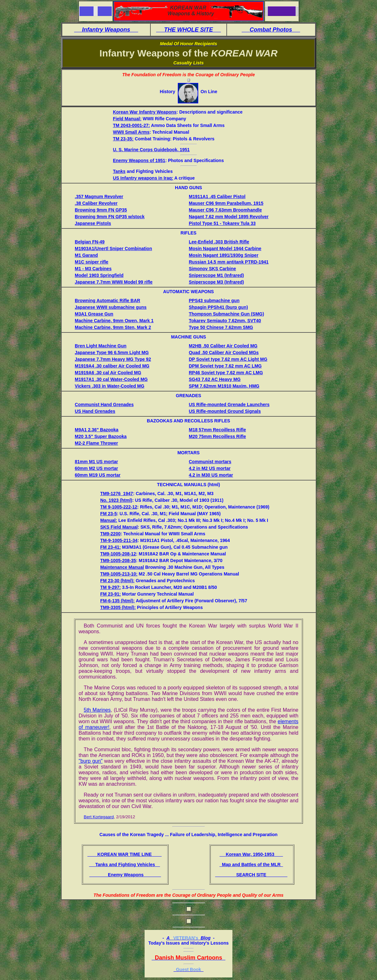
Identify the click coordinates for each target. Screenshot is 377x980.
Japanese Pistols (93, 223)
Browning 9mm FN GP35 (101, 210)
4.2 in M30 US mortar (211, 475)
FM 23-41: (111, 547)
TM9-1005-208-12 (118, 554)
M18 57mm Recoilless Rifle (217, 430)
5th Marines (97, 710)
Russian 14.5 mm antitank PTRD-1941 (229, 262)
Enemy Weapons (125, 875)
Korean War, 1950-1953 (251, 854)
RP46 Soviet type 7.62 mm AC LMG (226, 373)
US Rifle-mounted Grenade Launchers (229, 405)
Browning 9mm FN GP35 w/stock (110, 217)
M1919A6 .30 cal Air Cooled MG (108, 373)
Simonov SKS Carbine (212, 269)
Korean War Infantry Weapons (145, 112)
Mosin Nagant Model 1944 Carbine (225, 249)
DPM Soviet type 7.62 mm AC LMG (225, 366)
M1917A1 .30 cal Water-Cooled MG (111, 379)
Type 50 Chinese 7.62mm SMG (221, 327)
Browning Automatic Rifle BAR (107, 301)
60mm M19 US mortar (98, 475)
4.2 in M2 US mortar (210, 468)
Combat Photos (271, 30)
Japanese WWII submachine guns (111, 307)
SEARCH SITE (251, 875)
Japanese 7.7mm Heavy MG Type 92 (113, 359)
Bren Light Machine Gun (101, 346)
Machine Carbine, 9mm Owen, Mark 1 (114, 321)
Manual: (109, 520)
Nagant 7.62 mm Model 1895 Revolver (229, 217)
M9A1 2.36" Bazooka (97, 430)
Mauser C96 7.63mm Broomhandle (225, 210)
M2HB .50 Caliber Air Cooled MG (223, 346)
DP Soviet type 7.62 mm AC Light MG (228, 359)
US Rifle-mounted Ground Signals (225, 411)
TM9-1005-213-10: (119, 574)
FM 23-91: (111, 594)
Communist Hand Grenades (104, 405)
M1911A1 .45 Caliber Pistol (217, 197)
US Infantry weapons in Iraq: (143, 178)
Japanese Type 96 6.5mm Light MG (112, 353)
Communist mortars (210, 462)
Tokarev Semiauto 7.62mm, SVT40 (225, 321)
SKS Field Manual (119, 527)
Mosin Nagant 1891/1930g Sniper (223, 255)
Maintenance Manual (122, 567)
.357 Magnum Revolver (99, 197)
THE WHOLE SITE (188, 30)
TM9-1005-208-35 (118, 561)
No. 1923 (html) (116, 500)
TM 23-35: (123, 139)
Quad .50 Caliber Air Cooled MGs (224, 353)
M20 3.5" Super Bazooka (101, 436)
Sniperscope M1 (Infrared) (216, 275)
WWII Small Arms (131, 132)
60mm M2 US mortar (96, 468)
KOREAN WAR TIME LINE (125, 854)
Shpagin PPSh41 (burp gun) (218, 307)
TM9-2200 (110, 534)
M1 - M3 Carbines (93, 269)
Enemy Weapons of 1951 (139, 160)
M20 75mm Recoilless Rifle (217, 436)
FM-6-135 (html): (117, 601)
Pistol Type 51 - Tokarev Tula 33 (222, 223)
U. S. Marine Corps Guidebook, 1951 (151, 150)
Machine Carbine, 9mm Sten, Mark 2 (113, 327)
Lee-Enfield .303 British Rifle (219, 242)
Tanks (119, 171)
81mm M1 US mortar (96, 462)
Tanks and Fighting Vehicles (124, 865)
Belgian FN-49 (90, 242)
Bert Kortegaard (99, 817)
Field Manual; (127, 119)
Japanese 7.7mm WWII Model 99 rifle (114, 282)
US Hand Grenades (95, 411)
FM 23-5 (109, 514)
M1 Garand (86, 255)
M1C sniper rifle (91, 262)
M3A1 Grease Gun (94, 314)
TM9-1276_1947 (117, 494)
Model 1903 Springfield (99, 275)
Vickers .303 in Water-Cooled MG (109, 386)
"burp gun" (90, 761)
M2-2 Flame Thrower (96, 443)
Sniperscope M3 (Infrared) (216, 282)
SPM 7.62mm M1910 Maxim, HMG (224, 386)
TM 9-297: (111, 587)
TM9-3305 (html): (118, 607)
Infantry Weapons (106, 30)
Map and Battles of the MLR (251, 865)
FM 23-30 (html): (117, 581)
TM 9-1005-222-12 (119, 507)
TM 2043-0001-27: (132, 125)
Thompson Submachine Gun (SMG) (226, 314)
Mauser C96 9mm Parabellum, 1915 (226, 203)
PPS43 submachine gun (214, 301)
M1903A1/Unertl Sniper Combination (113, 249)
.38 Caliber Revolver (96, 203)
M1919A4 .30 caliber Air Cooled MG (112, 366)
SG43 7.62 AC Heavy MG (215, 379)
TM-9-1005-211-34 (119, 540)
